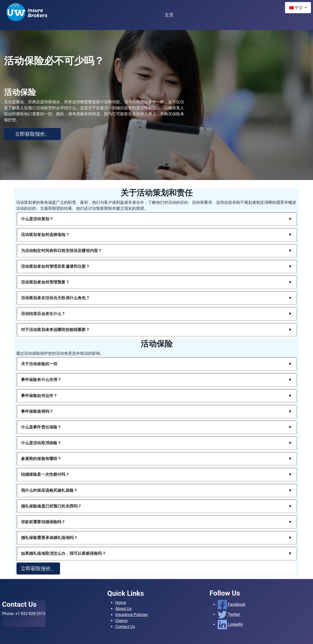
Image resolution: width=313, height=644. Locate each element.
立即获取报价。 (33, 134)
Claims (121, 621)
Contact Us (125, 627)
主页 (169, 15)
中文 (296, 8)
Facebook (232, 604)
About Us (123, 609)
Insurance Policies (132, 615)
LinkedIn (230, 624)
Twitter (229, 614)
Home (121, 603)
